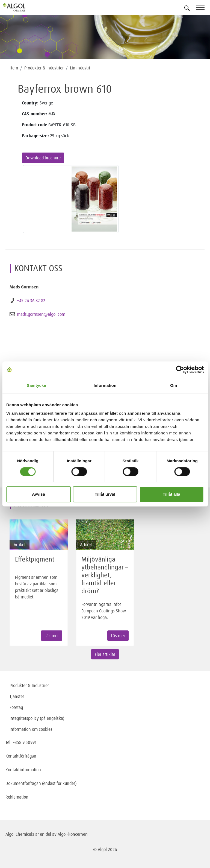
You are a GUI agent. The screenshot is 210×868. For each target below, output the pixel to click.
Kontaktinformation (23, 770)
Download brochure (43, 158)
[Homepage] (20, 7)
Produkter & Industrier (44, 68)
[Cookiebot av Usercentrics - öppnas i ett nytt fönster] (180, 370)
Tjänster (17, 696)
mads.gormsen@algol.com (41, 314)
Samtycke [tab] (36, 385)
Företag (16, 707)
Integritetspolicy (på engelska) (37, 718)
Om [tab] (174, 385)
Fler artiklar (105, 654)
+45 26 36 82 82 (31, 300)
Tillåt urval (105, 494)
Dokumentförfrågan (23, 783)
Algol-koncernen (73, 834)
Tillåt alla (171, 494)
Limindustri (80, 68)
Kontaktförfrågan (21, 756)
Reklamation (17, 797)
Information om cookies (31, 729)
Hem (14, 68)
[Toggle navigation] (203, 8)
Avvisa (39, 494)
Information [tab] (105, 385)
